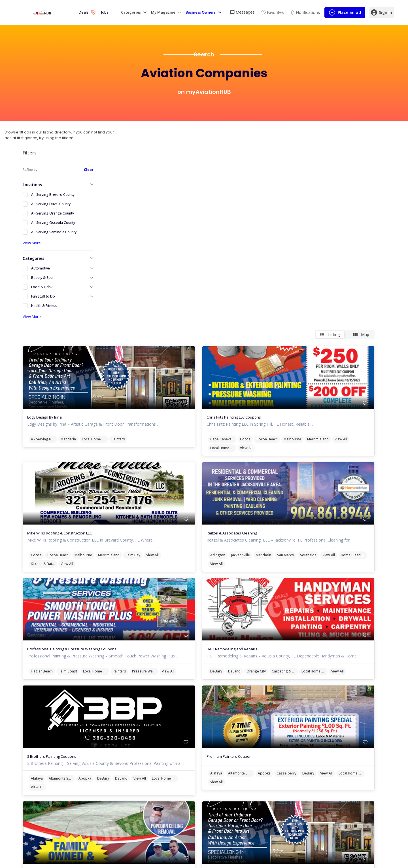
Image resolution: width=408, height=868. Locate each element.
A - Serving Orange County (53, 213)
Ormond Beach (204, 732)
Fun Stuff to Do (43, 296)
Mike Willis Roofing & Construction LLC (137, 352)
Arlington (264, 380)
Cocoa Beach (314, 258)
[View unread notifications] (305, 12)
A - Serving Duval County (51, 204)
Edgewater (147, 732)
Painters (196, 258)
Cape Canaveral (269, 258)
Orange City (303, 501)
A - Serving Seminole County (54, 232)
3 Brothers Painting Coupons (129, 595)
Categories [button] (131, 12)
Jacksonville (287, 380)
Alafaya (114, 622)
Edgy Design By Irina (122, 236)
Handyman (162, 741)
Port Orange (119, 741)
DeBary (263, 501)
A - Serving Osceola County (53, 223)
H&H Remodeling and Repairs (278, 474)
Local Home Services (173, 258)
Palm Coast (145, 501)
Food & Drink (42, 287)
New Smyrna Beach (175, 732)
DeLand (281, 501)
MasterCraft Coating (122, 716)
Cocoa (292, 258)
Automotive (41, 268)
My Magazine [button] (163, 12)
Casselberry (333, 611)
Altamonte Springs (139, 622)
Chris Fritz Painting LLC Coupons (280, 236)
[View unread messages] (242, 12)
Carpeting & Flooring (331, 501)
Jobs (105, 12)
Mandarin (146, 258)
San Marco (332, 380)
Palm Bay (211, 374)
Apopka (162, 622)
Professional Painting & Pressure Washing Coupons (149, 474)
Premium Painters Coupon (276, 595)
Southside (355, 380)
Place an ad (345, 14)
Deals (87, 12)
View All (263, 267)
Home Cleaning (287, 388)
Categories (33, 258)
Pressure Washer (122, 509)
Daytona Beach (121, 732)
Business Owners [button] (201, 12)
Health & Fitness (44, 306)
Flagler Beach (119, 501)
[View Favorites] (273, 12)
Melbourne (339, 258)
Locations (32, 185)
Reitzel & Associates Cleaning (278, 352)
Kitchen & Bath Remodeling (140, 383)
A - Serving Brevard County (53, 195)
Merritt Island (364, 258)
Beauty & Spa (42, 278)
